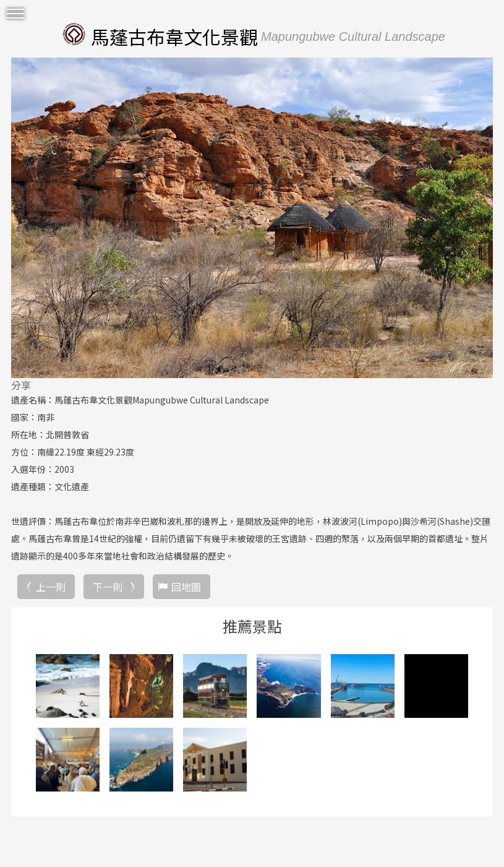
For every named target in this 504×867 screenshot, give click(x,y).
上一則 (51, 587)
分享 (21, 385)
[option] (252, 218)
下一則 (108, 587)
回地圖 (186, 587)
